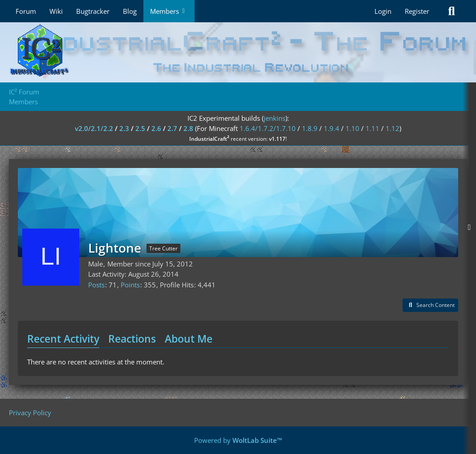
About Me (189, 339)
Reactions (132, 339)
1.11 (372, 128)
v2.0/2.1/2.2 (94, 128)
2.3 (124, 128)
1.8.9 (310, 128)
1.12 (393, 128)
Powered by (238, 440)
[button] (430, 305)
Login (383, 11)
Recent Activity (63, 339)
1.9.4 (332, 128)
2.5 (140, 128)
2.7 (172, 128)
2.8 (188, 128)
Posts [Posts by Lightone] (96, 285)
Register (417, 11)
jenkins (275, 118)
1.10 (352, 128)
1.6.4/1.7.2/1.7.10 (268, 128)
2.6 (156, 128)
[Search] (452, 11)
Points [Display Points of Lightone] (130, 285)
